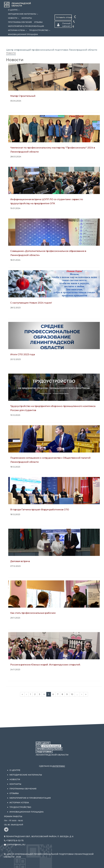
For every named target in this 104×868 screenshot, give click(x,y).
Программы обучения (20, 22)
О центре (14, 10)
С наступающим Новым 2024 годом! (31, 303)
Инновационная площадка (23, 34)
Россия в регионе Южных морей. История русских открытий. (45, 665)
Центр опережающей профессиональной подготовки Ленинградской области (52, 50)
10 (72, 694)
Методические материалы (24, 14)
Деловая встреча (20, 561)
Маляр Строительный (23, 96)
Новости (14, 18)
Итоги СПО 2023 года (23, 354)
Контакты (27, 18)
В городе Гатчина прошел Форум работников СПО (40, 510)
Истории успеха (18, 30)
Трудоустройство (40, 30)
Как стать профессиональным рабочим (33, 613)
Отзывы (38, 22)
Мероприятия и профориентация (26, 26)
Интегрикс (59, 766)
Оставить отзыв (64, 17)
